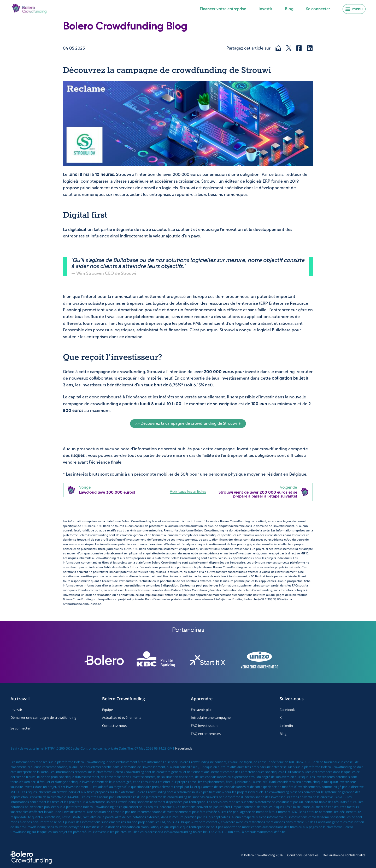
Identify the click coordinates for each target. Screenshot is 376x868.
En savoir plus (202, 710)
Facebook (287, 710)
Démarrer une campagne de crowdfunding (43, 717)
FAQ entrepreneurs (206, 734)
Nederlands (184, 748)
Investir (265, 9)
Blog (289, 9)
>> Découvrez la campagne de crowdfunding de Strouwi (188, 423)
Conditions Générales (303, 855)
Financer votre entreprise (223, 9)
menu (354, 9)
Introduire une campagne (211, 717)
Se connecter (318, 9)
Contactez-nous (114, 726)
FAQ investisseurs (205, 726)
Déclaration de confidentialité (344, 855)
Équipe (107, 710)
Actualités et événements (122, 717)
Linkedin (286, 726)
